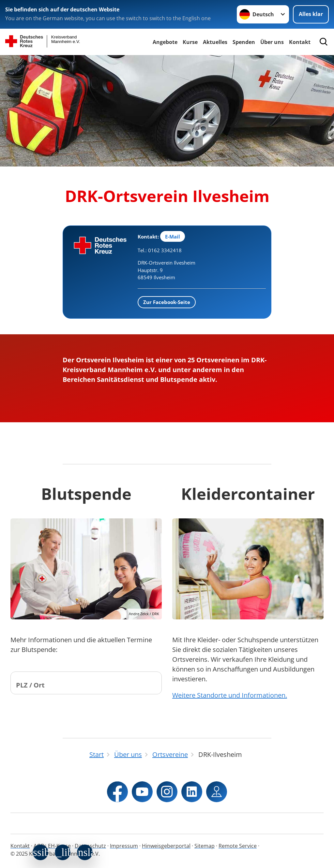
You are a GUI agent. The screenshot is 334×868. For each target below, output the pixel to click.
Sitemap (205, 846)
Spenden (244, 42)
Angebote (165, 42)
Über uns (272, 42)
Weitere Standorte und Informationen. (230, 695)
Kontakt (20, 846)
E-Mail (173, 237)
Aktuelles (215, 42)
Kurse (190, 42)
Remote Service (238, 846)
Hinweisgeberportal (166, 846)
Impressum (124, 846)
